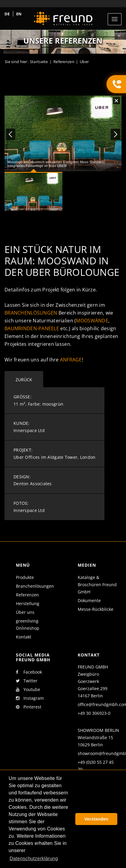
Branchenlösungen (31, 313)
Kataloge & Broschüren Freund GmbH (97, 585)
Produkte (25, 577)
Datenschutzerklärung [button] (34, 859)
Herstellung (28, 603)
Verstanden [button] (96, 819)
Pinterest (29, 707)
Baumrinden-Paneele (32, 328)
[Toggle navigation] (115, 19)
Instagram (30, 698)
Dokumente (89, 600)
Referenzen (27, 595)
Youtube (28, 690)
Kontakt (24, 637)
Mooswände (92, 321)
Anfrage (71, 360)
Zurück (24, 380)
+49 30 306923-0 (94, 713)
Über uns (25, 612)
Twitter (27, 681)
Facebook (29, 672)
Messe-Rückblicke (96, 609)
